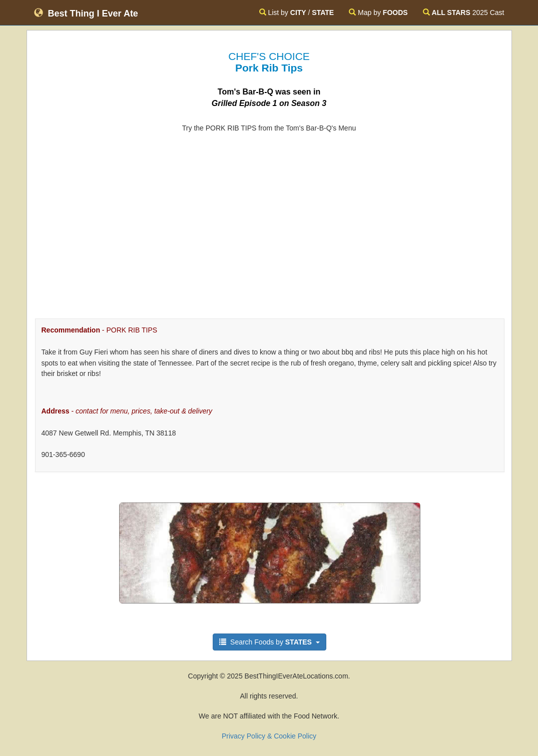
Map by (378, 12)
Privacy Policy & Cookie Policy (269, 736)
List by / (297, 12)
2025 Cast (464, 12)
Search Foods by (270, 642)
